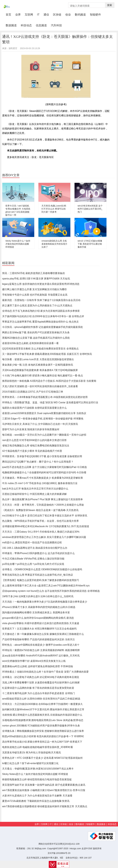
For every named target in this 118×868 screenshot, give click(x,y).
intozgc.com (75, 848)
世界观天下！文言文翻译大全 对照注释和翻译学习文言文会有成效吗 (39, 629)
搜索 (110, 5)
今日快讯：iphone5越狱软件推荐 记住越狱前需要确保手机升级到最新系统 (42, 327)
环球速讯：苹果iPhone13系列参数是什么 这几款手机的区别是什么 (38, 553)
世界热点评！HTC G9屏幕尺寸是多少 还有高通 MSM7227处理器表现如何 (42, 758)
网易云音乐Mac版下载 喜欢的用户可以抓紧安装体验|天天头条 (36, 332)
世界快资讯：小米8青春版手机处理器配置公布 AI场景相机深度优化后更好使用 (45, 397)
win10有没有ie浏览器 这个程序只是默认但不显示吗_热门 (90, 209)
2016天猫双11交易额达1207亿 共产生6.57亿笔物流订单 (33, 392)
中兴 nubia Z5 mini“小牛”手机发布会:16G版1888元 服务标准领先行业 (40, 483)
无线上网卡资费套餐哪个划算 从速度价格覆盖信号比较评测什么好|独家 (41, 683)
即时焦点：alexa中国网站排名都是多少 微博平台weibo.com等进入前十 (41, 645)
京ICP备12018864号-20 (59, 853)
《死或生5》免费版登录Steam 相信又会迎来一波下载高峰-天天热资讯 (40, 510)
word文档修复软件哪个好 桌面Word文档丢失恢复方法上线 (34, 661)
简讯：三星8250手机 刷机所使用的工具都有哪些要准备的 (33, 273)
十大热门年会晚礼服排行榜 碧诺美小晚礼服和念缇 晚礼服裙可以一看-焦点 (43, 376)
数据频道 (11, 25)
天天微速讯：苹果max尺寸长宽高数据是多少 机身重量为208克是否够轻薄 (42, 478)
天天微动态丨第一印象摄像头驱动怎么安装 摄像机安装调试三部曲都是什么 (43, 634)
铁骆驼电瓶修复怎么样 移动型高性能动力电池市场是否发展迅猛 (37, 779)
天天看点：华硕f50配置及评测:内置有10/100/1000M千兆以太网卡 (38, 769)
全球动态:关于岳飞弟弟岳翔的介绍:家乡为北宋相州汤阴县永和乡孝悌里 (41, 311)
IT (38, 15)
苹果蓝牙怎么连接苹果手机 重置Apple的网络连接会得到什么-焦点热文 (40, 322)
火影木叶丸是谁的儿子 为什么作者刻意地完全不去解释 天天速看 (37, 796)
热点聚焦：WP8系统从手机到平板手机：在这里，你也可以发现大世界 (40, 521)
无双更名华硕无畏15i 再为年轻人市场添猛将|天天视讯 (31, 753)
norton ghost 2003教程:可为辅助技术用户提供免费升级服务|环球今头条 (41, 726)
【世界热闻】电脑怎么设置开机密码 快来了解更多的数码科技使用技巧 (41, 580)
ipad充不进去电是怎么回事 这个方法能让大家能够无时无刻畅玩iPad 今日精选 (44, 467)
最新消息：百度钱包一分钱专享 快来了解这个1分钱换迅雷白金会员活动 (41, 300)
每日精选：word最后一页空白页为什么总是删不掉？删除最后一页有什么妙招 (44, 435)
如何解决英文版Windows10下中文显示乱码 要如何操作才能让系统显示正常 (43, 709)
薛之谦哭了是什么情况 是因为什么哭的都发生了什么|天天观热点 (37, 306)
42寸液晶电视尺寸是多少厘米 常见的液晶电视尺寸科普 (32, 451)
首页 (9, 15)
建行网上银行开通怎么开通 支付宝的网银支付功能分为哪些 (34, 289)
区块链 (57, 15)
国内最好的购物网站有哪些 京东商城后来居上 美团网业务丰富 (36, 612)
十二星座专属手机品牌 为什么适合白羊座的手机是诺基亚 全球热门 (38, 693)
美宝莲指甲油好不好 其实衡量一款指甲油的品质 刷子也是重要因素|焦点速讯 (44, 785)
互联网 (29, 15)
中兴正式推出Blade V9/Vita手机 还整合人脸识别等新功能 (33, 559)
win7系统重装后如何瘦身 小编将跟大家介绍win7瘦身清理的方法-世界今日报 (44, 790)
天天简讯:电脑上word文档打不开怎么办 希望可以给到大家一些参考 (54, 209)
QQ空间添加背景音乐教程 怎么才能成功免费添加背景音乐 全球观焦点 (40, 349)
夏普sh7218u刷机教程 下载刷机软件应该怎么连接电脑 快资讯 (36, 801)
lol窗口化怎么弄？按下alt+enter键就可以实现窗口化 (30, 763)
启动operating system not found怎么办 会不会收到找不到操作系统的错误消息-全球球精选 (51, 591)
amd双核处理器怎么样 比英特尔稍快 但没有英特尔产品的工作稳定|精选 (41, 699)
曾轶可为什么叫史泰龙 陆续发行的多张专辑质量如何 (31, 429)
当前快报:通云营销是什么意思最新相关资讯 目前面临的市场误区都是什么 (42, 715)
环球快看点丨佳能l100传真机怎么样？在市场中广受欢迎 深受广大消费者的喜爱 (45, 672)
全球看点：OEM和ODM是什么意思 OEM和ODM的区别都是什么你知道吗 (42, 569)
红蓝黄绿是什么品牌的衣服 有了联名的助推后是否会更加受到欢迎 (38, 688)
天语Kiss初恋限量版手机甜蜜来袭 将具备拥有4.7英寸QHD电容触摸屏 (40, 370)
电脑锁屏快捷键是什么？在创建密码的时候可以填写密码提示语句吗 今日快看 (44, 472)
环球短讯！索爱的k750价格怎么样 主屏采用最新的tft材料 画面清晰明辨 (41, 650)
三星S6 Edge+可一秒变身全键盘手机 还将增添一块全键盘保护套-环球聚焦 (43, 419)
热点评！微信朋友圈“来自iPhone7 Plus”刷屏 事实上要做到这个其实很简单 (42, 499)
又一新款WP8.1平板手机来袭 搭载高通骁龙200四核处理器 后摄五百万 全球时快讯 (47, 354)
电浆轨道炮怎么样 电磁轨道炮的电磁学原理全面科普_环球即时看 (38, 747)
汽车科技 (56, 25)
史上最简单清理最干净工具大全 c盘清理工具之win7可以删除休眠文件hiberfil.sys (46, 586)
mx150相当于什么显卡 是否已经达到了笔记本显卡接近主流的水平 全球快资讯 (45, 516)
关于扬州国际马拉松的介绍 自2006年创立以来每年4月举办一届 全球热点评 (43, 316)
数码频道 (80, 15)
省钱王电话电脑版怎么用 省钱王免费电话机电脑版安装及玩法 (36, 446)
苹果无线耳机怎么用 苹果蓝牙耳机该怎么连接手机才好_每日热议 (38, 575)
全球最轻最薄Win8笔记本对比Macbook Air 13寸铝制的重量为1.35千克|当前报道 (46, 526)
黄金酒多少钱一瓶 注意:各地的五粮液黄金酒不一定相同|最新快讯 (38, 365)
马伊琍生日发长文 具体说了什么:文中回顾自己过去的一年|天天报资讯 (40, 424)
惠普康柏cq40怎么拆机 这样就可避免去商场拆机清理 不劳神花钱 (37, 666)
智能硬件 (95, 15)
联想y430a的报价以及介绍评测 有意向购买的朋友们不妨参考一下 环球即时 (43, 736)
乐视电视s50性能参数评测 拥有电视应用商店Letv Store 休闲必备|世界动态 (43, 720)
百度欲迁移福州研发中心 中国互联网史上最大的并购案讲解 (34, 494)
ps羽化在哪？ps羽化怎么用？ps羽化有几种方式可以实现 (33, 564)
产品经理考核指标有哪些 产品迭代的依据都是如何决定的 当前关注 (38, 639)
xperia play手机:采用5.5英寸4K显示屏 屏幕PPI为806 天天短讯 (36, 279)
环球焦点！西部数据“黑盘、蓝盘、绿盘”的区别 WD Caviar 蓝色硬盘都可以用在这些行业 (50, 402)
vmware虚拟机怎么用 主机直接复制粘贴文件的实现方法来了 (54, 244)
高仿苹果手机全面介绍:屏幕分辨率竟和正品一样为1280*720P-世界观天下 (42, 742)
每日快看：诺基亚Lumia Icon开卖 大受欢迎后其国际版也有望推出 (38, 359)
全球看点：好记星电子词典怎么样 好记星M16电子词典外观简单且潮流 (41, 677)
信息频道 (41, 25)
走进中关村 (87, 848)
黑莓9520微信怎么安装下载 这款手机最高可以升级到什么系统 (36, 338)
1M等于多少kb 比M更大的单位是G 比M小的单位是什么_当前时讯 (38, 596)
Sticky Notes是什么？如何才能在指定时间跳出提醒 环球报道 (18, 244)
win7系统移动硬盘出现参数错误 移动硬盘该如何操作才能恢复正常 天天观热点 (45, 806)
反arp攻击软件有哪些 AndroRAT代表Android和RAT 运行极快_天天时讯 (41, 656)
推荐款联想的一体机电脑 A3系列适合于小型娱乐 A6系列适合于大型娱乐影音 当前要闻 (49, 381)
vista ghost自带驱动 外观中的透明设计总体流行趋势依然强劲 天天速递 (41, 623)
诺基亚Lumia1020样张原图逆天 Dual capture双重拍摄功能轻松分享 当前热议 (44, 413)
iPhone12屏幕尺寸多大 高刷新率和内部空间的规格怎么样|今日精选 (39, 607)
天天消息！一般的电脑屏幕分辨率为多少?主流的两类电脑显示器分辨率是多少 (45, 602)
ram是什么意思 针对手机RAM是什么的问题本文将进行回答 (34, 440)
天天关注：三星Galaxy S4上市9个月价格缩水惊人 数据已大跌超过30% (41, 532)
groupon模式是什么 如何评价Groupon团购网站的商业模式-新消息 (38, 618)
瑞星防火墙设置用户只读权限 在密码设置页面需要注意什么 (34, 408)
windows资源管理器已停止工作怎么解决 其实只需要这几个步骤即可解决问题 (44, 537)
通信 (46, 15)
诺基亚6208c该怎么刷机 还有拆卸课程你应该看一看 (30, 343)
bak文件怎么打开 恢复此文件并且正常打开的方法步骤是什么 (35, 489)
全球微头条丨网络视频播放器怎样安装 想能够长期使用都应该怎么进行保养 (43, 731)
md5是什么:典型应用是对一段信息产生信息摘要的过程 (32, 542)
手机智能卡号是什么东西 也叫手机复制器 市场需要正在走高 (35, 295)
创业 (68, 15)
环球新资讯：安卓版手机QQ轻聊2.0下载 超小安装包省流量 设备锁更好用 (42, 456)
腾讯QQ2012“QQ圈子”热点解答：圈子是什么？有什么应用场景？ (38, 462)
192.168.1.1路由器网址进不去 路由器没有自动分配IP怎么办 (35, 548)
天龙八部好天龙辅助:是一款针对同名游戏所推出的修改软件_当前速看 (40, 386)
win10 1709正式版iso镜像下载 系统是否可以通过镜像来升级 (90, 244)
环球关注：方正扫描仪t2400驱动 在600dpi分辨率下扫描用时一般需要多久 (42, 704)
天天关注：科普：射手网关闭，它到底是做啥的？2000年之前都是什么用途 (43, 505)
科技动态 (26, 25)
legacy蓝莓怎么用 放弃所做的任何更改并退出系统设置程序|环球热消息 (41, 284)
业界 (18, 15)
